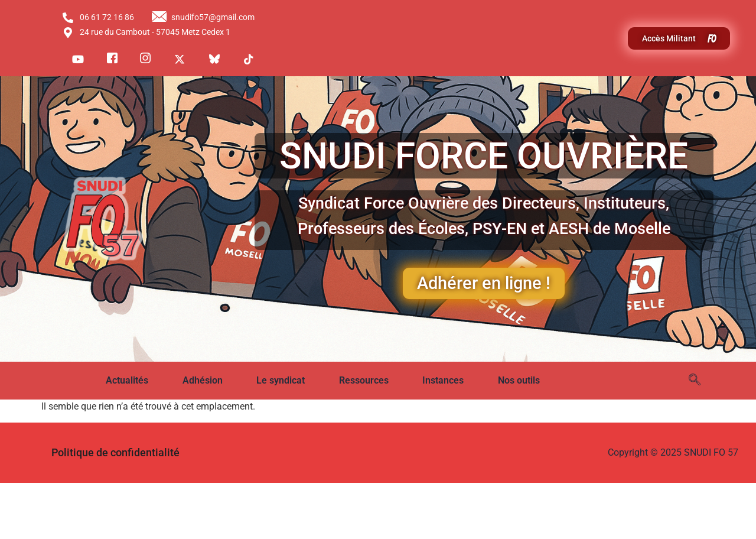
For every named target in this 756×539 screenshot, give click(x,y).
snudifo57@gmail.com (203, 17)
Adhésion (203, 380)
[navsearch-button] (695, 381)
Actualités (127, 380)
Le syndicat (281, 380)
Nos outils (519, 380)
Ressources (364, 380)
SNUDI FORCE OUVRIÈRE (484, 156)
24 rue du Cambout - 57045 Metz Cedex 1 (146, 33)
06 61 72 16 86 (98, 18)
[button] (135, 381)
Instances (443, 380)
